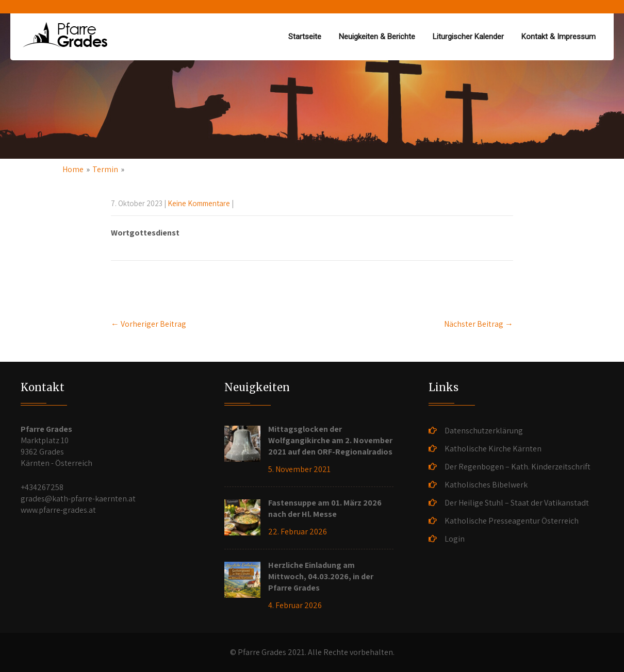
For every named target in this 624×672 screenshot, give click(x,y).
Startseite (305, 37)
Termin (105, 169)
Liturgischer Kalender (468, 37)
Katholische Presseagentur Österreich (512, 521)
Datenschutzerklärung (484, 431)
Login (455, 539)
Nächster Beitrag (479, 324)
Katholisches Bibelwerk (486, 485)
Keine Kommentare (199, 203)
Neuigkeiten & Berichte (377, 37)
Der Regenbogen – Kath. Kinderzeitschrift (518, 467)
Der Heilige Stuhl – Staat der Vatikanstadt (517, 503)
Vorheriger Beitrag (149, 324)
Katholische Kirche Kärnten (493, 449)
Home (73, 169)
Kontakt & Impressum (559, 37)
